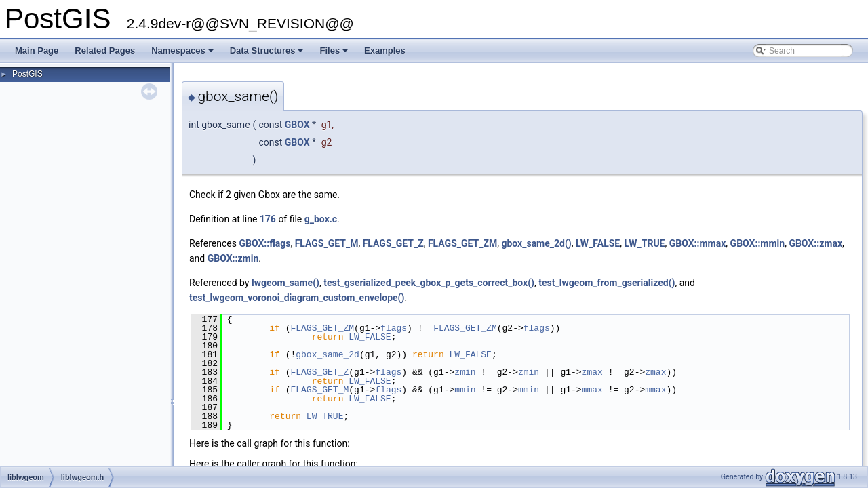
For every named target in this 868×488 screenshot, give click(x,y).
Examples (385, 50)
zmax (592, 372)
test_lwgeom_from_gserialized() (607, 283)
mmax (592, 390)
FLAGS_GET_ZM (462, 243)
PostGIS (27, 74)
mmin (465, 390)
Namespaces (183, 54)
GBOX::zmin (233, 258)
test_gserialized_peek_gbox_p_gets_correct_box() (429, 283)
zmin (465, 372)
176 (268, 219)
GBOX (297, 125)
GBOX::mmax (698, 243)
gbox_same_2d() (536, 243)
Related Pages (105, 50)
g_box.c (321, 219)
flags (394, 328)
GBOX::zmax (815, 243)
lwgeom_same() (285, 283)
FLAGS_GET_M (327, 243)
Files (335, 54)
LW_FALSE (598, 243)
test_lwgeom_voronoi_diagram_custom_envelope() (297, 298)
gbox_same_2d (328, 354)
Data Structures (268, 54)
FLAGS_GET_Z (393, 243)
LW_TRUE (644, 243)
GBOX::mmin (758, 243)
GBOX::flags (264, 243)
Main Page (37, 50)
